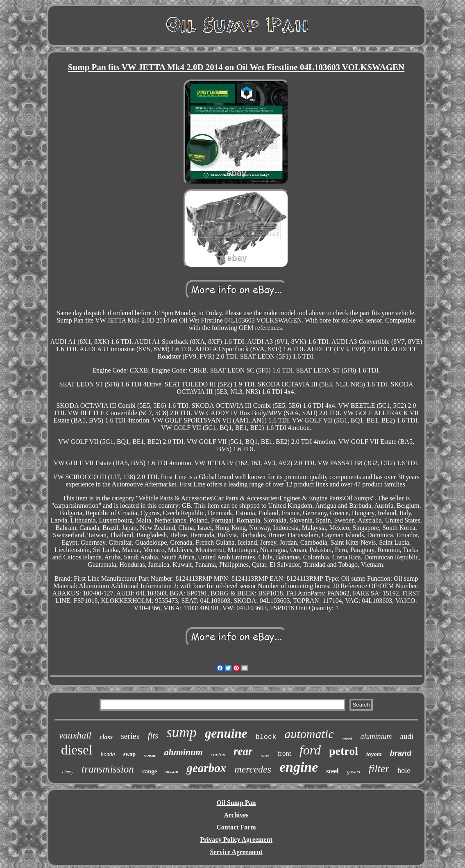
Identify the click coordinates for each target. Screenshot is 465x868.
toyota (374, 754)
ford (310, 750)
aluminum (183, 752)
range (150, 771)
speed (347, 738)
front (285, 753)
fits (153, 736)
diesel (77, 750)
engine (299, 767)
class (106, 737)
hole (404, 770)
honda (108, 754)
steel (332, 771)
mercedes (253, 769)
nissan (172, 772)
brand (400, 753)
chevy (68, 772)
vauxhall (75, 735)
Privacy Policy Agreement (236, 840)
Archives (236, 815)
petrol (344, 751)
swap (129, 754)
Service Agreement (236, 852)
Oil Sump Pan (236, 803)
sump (181, 733)
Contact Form (236, 827)
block (266, 737)
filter (379, 769)
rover (265, 756)
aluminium (376, 736)
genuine (226, 733)
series (130, 736)
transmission (108, 769)
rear (243, 751)
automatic (309, 734)
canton (218, 754)
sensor (150, 755)
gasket (354, 771)
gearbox (206, 768)
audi (407, 736)
